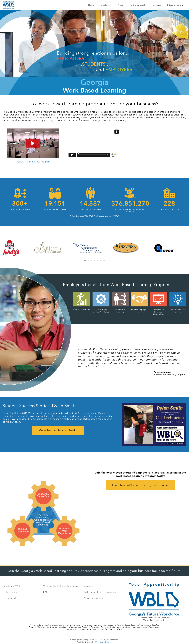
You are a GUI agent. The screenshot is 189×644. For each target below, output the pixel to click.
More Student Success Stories (58, 430)
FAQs (46, 592)
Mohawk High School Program (33, 162)
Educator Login (175, 5)
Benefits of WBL (12, 586)
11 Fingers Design (103, 642)
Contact (157, 5)
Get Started (9, 598)
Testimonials (10, 592)
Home (91, 5)
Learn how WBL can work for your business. (140, 485)
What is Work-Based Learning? (61, 586)
